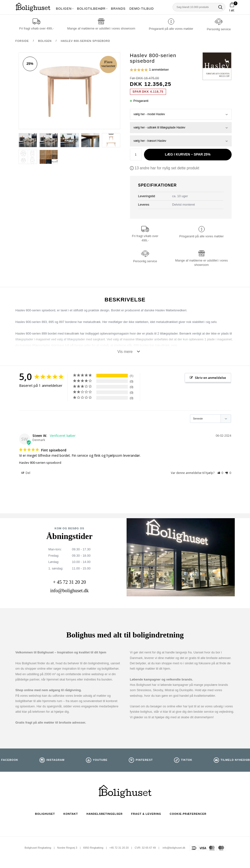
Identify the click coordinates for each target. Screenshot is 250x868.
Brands (118, 9)
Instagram (56, 760)
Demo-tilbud (142, 9)
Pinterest (144, 760)
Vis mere (125, 352)
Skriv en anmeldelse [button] (210, 378)
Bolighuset (45, 814)
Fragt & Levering (146, 814)
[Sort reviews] (211, 419)
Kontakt (71, 814)
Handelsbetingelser (104, 814)
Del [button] (26, 473)
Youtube (100, 760)
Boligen (64, 9)
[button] (220, 473)
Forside (22, 41)
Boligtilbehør (91, 9)
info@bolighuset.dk (69, 591)
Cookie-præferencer (188, 814)
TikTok (187, 760)
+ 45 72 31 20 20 (69, 582)
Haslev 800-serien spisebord (85, 41)
